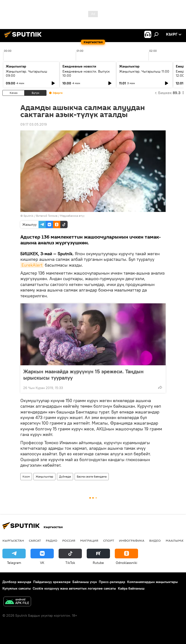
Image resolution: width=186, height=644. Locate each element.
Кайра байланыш (131, 588)
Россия (69, 540)
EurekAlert (32, 265)
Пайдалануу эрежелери (52, 582)
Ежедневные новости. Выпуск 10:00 (86, 73)
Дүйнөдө (65, 476)
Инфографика (132, 540)
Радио (52, 540)
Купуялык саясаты (17, 588)
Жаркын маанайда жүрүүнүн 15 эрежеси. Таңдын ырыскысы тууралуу (83, 374)
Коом (26, 476)
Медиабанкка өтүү (72, 216)
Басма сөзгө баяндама (92, 476)
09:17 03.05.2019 (34, 124)
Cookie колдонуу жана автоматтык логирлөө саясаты (74, 588)
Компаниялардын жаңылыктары (152, 582)
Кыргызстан (13, 540)
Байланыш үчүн (85, 582)
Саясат (35, 540)
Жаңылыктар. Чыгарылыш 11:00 (144, 71)
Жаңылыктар (44, 476)
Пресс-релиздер (112, 582)
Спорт (109, 540)
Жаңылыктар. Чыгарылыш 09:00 (27, 73)
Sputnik (28, 216)
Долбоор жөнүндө (17, 582)
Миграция (89, 540)
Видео (155, 540)
